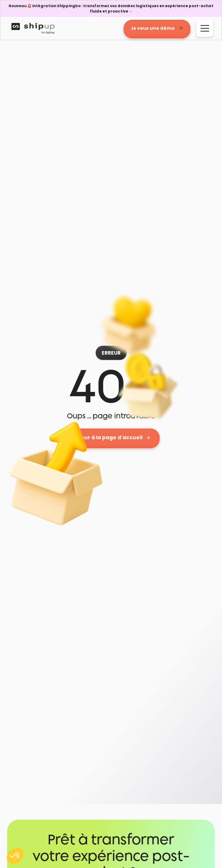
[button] (203, 28)
